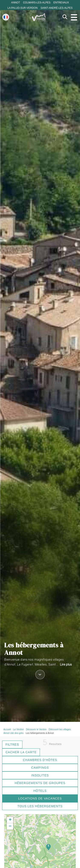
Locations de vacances (40, 798)
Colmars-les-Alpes (37, 3)
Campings (40, 768)
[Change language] (6, 17)
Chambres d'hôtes (40, 760)
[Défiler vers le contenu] (40, 675)
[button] (10, 820)
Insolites (40, 775)
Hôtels (40, 791)
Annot (16, 3)
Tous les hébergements (40, 806)
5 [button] (49, 846)
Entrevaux (61, 3)
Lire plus (66, 664)
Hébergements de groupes (40, 783)
